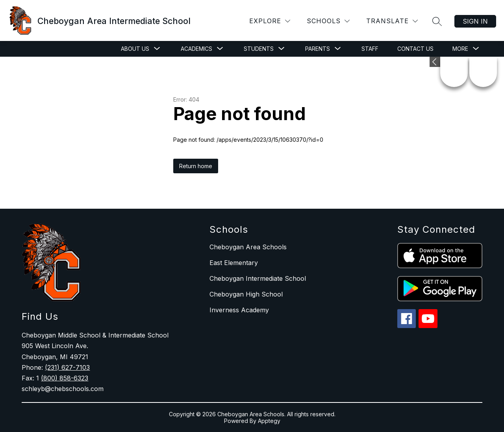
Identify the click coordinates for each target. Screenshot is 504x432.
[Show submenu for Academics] (196, 49)
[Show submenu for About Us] (135, 49)
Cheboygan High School (246, 294)
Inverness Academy (239, 310)
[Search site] (437, 21)
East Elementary (234, 263)
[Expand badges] (435, 62)
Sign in (475, 21)
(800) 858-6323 (65, 378)
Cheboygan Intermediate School (258, 278)
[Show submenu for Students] (259, 49)
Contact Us (415, 49)
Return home (196, 166)
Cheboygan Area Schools (248, 247)
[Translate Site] (392, 21)
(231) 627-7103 (67, 367)
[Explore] (270, 21)
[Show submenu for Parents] (318, 49)
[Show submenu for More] (460, 49)
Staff (370, 49)
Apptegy (269, 421)
